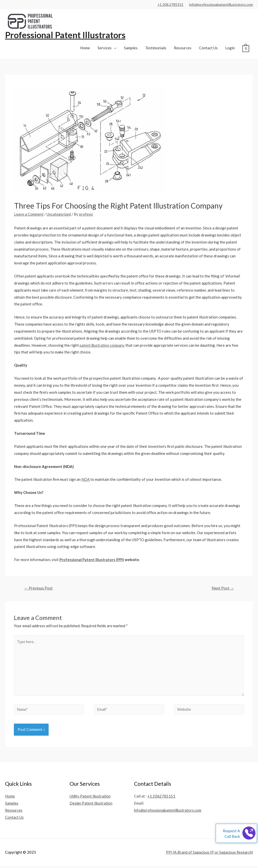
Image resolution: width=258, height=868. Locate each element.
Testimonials (156, 48)
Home (85, 48)
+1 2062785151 (161, 798)
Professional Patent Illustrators (66, 35)
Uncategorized (59, 214)
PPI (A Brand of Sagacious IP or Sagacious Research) (209, 854)
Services (105, 48)
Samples (131, 48)
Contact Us (208, 48)
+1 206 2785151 (170, 4)
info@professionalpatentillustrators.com (221, 4)
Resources (183, 48)
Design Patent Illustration (92, 805)
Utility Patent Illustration (91, 798)
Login (230, 48)
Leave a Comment (29, 214)
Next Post (223, 588)
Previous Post (39, 588)
